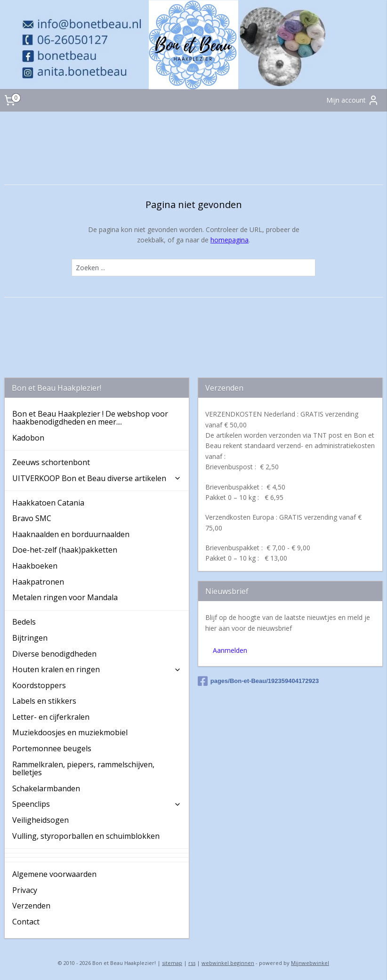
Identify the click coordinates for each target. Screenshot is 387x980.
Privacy (25, 890)
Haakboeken (35, 566)
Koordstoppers (39, 685)
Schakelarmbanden (46, 788)
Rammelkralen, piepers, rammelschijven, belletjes (83, 769)
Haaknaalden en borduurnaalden (71, 534)
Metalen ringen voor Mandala (65, 597)
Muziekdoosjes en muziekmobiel (70, 732)
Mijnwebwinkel (310, 963)
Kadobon (28, 438)
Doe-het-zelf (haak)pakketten (65, 550)
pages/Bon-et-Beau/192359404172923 (258, 681)
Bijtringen (30, 638)
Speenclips (97, 804)
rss (192, 963)
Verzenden (31, 906)
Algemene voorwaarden (54, 874)
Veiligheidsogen (40, 820)
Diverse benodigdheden (54, 654)
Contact (26, 922)
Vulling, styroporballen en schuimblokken (86, 836)
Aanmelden (230, 650)
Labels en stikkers (44, 701)
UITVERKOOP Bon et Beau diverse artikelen (97, 478)
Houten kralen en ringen (97, 669)
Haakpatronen (38, 582)
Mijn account (353, 100)
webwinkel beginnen (228, 963)
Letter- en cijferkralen (51, 717)
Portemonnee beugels (52, 748)
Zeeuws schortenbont (51, 462)
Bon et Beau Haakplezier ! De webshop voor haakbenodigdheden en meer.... (90, 418)
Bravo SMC (32, 518)
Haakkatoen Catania (48, 503)
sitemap (172, 963)
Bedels (24, 622)
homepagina (230, 240)
